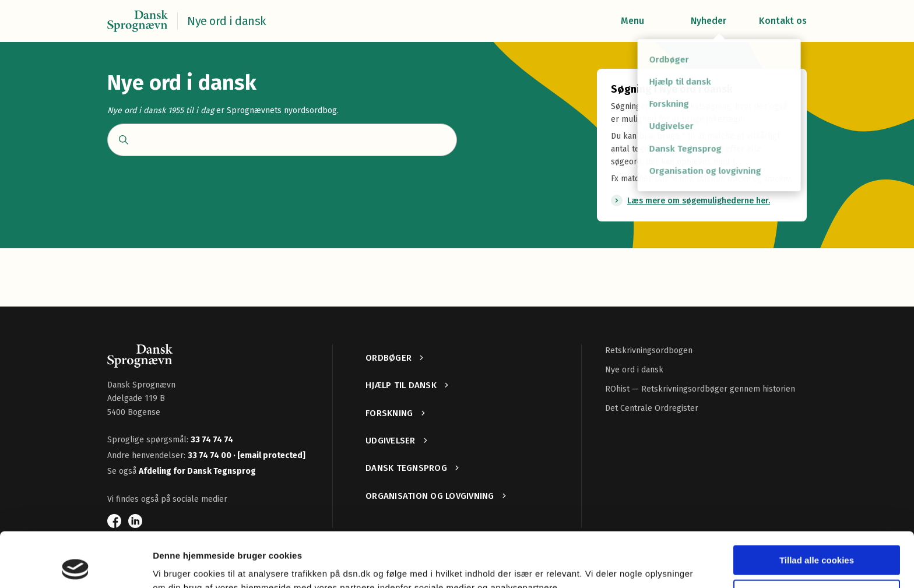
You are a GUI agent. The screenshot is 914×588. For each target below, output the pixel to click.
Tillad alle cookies (817, 506)
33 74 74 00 (210, 455)
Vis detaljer (176, 565)
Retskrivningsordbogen (649, 351)
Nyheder (709, 21)
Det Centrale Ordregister (652, 408)
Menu (632, 21)
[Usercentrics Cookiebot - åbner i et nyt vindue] (75, 565)
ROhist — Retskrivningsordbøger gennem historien (700, 389)
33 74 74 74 (212, 440)
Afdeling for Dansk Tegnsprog (197, 471)
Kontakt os (783, 21)
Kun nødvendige (817, 539)
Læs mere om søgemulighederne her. (699, 201)
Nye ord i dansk (634, 370)
